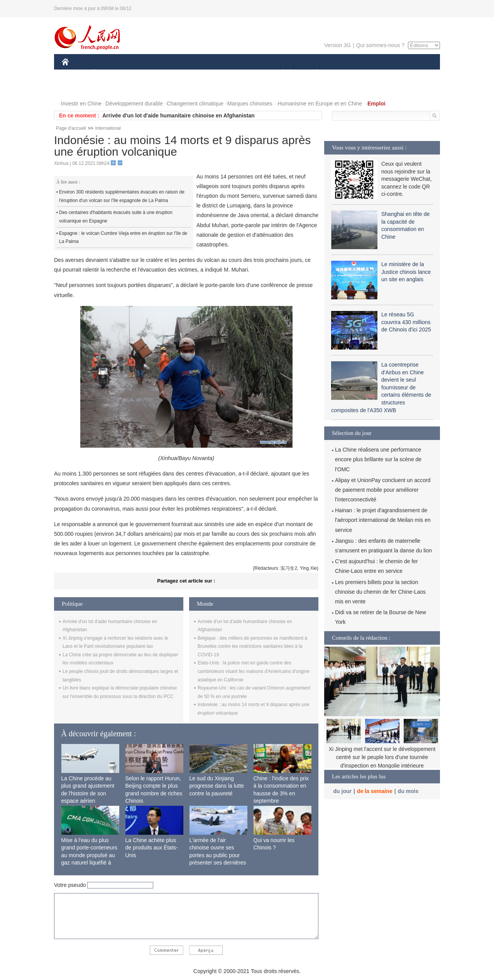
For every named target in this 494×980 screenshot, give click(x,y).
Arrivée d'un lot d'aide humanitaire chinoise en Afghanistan (178, 115)
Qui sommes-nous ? (380, 45)
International (108, 128)
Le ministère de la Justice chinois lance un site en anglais (406, 272)
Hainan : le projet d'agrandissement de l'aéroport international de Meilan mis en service (383, 520)
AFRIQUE (176, 73)
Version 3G (338, 45)
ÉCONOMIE (108, 73)
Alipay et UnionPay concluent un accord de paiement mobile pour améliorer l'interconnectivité (383, 490)
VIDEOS (109, 88)
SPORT (344, 73)
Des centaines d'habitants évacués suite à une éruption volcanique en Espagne (116, 217)
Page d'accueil (71, 128)
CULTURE (245, 73)
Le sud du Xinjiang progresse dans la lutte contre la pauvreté (217, 786)
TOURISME (377, 73)
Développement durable (134, 104)
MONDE (144, 73)
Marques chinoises (250, 104)
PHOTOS (78, 88)
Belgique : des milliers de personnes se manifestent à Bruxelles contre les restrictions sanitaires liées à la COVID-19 (252, 646)
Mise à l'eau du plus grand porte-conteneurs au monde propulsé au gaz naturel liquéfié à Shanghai (90, 855)
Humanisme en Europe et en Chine (320, 104)
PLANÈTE (313, 73)
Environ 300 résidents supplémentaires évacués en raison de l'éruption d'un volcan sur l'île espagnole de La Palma (122, 196)
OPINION (413, 73)
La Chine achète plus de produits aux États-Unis (152, 848)
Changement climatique (195, 104)
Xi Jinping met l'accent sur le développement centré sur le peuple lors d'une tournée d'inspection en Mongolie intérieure (382, 757)
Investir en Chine (81, 104)
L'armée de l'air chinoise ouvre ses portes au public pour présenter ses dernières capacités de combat (218, 855)
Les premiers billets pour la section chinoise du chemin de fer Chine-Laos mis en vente (380, 592)
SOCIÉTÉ (279, 73)
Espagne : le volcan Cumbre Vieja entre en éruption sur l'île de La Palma (123, 238)
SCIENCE (210, 73)
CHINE (75, 73)
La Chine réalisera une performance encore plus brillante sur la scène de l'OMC (378, 459)
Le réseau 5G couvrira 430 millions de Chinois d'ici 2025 (406, 322)
